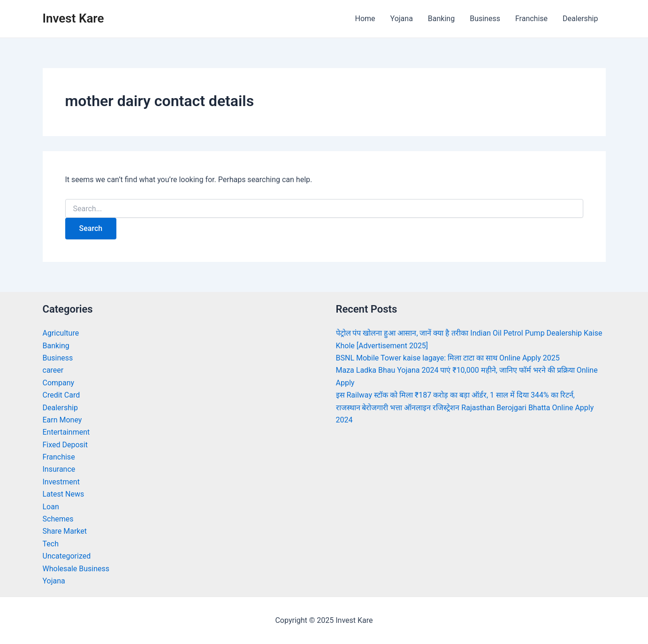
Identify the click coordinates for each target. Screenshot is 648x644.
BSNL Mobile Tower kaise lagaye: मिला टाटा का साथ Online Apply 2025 (448, 358)
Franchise (531, 19)
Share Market (65, 531)
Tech (51, 544)
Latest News (64, 494)
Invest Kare (73, 18)
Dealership (580, 19)
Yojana (402, 19)
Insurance (59, 469)
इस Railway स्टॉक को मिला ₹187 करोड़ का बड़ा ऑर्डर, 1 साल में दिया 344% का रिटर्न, (455, 395)
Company (59, 383)
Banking (441, 19)
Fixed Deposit (65, 445)
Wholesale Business (76, 569)
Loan (51, 507)
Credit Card (61, 395)
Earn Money (62, 420)
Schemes (58, 519)
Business (485, 19)
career (53, 370)
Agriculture (61, 333)
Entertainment (66, 432)
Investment (61, 482)
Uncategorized (67, 556)
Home (365, 19)
